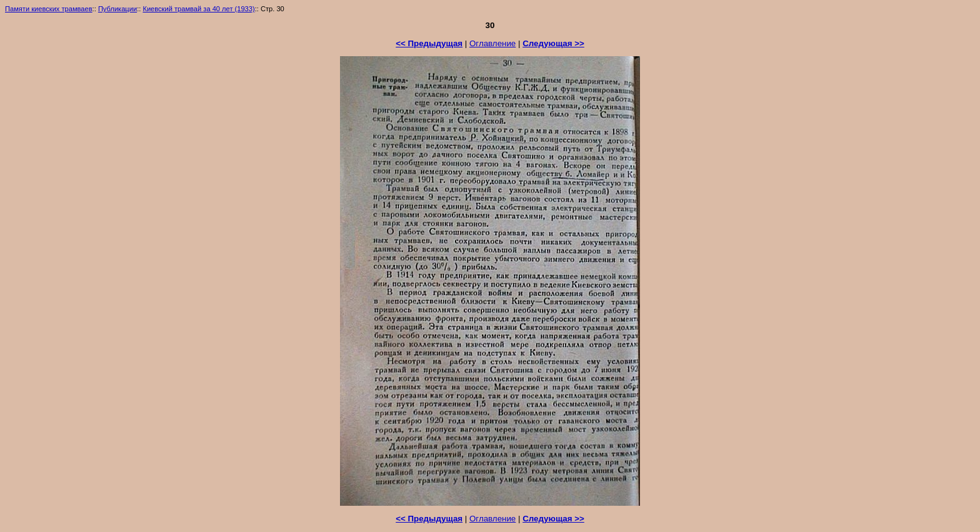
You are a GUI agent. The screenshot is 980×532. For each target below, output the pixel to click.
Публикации (117, 9)
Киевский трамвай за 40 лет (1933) (198, 9)
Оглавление (492, 43)
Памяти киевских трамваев (49, 9)
